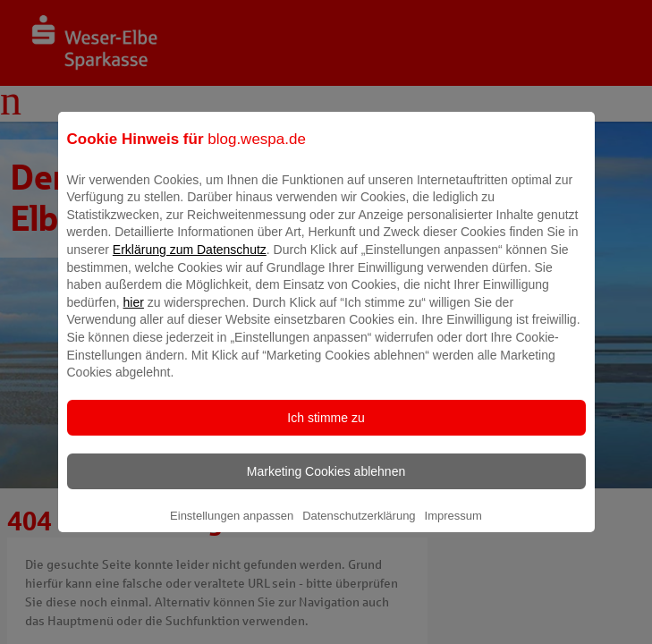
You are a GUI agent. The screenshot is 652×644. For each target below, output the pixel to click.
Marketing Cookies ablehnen (326, 484)
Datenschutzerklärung (359, 528)
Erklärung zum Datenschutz (190, 262)
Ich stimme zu (326, 430)
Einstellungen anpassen (232, 528)
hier (134, 315)
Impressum (453, 528)
